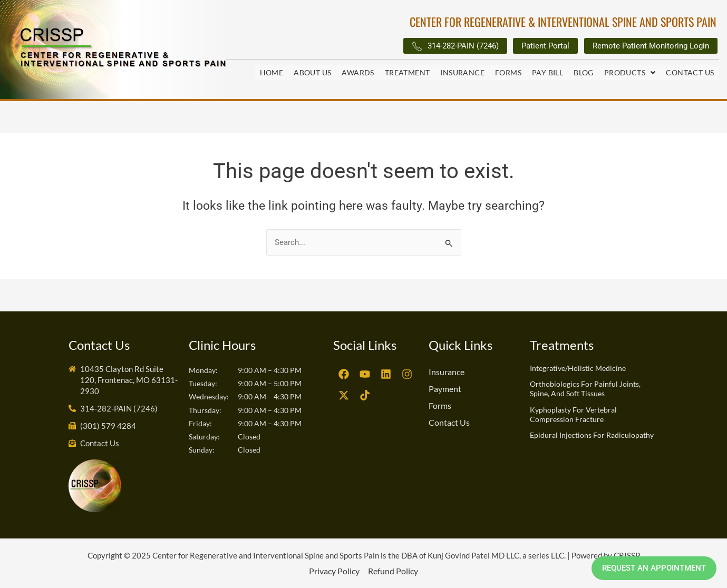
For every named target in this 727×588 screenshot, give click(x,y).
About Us (312, 73)
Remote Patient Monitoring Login (644, 47)
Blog (584, 73)
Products (630, 73)
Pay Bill (547, 73)
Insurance (462, 73)
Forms (508, 73)
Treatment (408, 73)
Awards (358, 73)
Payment (445, 389)
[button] (630, 73)
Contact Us (690, 73)
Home (272, 73)
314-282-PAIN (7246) (429, 47)
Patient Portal (529, 47)
